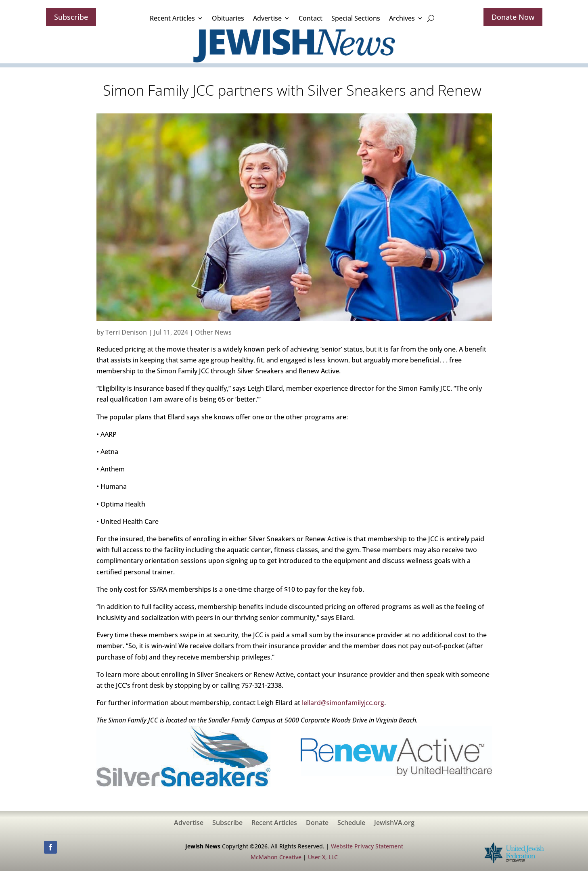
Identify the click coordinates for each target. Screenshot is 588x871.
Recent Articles (172, 18)
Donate (317, 823)
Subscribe (71, 17)
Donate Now (513, 17)
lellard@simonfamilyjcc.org (343, 703)
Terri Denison (126, 332)
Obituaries (228, 18)
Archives (402, 18)
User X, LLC (323, 857)
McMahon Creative (276, 857)
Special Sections (356, 18)
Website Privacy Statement (367, 846)
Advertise (267, 18)
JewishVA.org (394, 823)
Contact (311, 18)
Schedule (351, 823)
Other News (213, 332)
